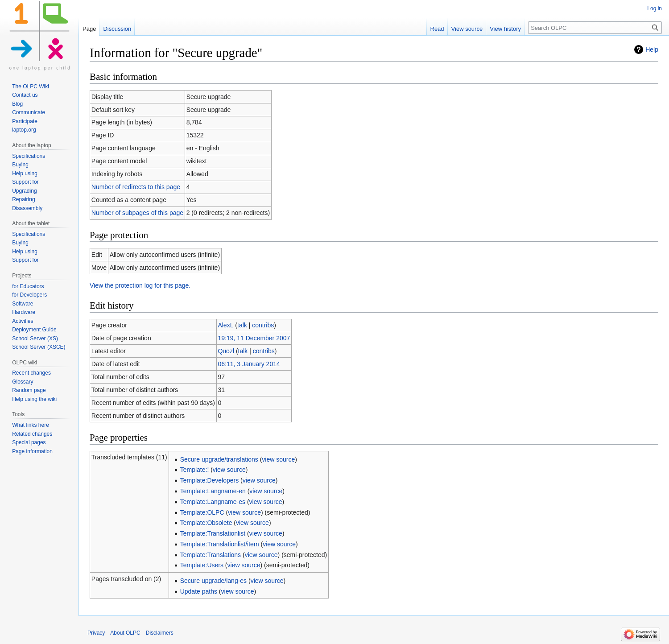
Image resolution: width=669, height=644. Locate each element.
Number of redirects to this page (136, 187)
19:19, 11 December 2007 (254, 338)
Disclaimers (160, 633)
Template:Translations (211, 555)
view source (278, 459)
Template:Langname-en (213, 491)
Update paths (199, 591)
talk (242, 325)
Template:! (195, 470)
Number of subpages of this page (137, 213)
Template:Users (202, 565)
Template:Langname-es (213, 502)
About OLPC (125, 633)
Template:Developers (210, 480)
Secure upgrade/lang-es (213, 581)
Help (652, 50)
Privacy (96, 633)
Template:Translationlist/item (220, 544)
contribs (263, 325)
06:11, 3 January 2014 (249, 364)
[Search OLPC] (595, 28)
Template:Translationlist (213, 533)
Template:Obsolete (206, 523)
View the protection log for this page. (140, 285)
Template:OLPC (202, 512)
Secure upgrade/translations (219, 459)
